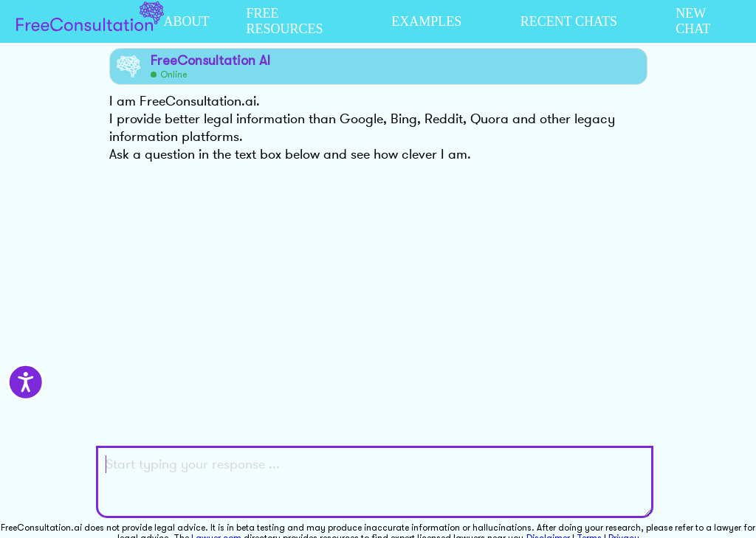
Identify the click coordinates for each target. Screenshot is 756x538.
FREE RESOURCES (285, 21)
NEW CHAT (693, 21)
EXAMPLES (426, 21)
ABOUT (187, 21)
